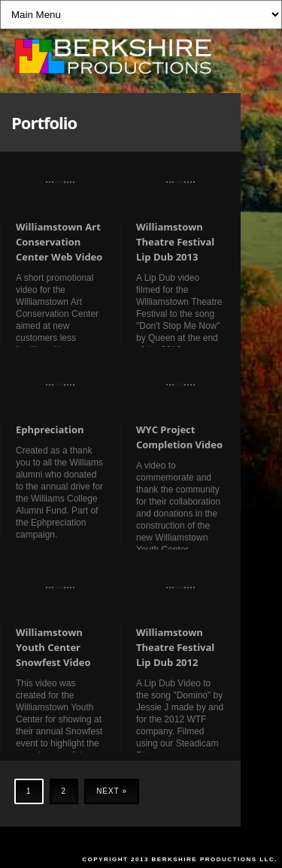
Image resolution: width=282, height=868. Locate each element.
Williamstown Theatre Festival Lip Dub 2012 (175, 647)
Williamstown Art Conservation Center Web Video (59, 242)
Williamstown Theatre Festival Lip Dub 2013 (175, 242)
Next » (112, 791)
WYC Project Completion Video (179, 437)
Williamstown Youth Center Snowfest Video (53, 647)
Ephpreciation (50, 429)
